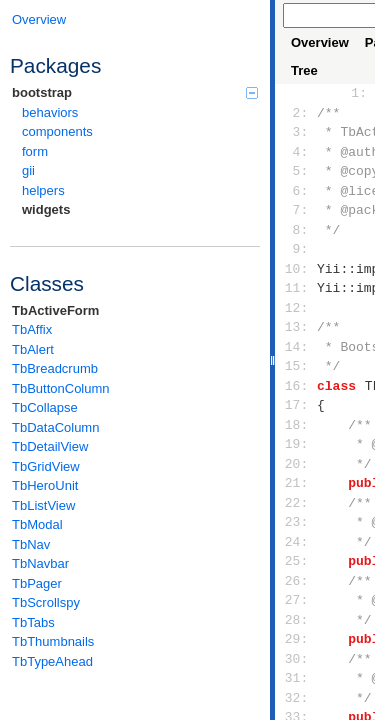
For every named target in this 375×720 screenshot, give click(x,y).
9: (296, 249)
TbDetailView (50, 446)
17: (296, 405)
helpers (43, 190)
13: (296, 327)
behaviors (50, 112)
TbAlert (33, 349)
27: (296, 600)
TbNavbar (40, 563)
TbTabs (33, 622)
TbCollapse (45, 407)
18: (296, 425)
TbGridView (46, 466)
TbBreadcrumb (55, 368)
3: (296, 132)
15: (296, 366)
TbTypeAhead (52, 661)
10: (296, 269)
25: (296, 561)
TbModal (37, 524)
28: (296, 620)
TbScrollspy (46, 602)
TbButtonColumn (61, 388)
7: (296, 210)
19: (296, 444)
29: (296, 639)
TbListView (43, 505)
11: (296, 288)
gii (28, 170)
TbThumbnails (53, 641)
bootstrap (135, 92)
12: (296, 308)
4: (296, 152)
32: (296, 698)
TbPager (37, 583)
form (35, 151)
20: (296, 464)
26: (296, 581)
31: (296, 678)
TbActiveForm (55, 310)
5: (296, 171)
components (57, 131)
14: (296, 347)
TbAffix (32, 329)
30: (296, 659)
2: (296, 113)
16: (296, 386)
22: (296, 503)
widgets (46, 209)
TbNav (31, 544)
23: (296, 522)
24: (296, 542)
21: (296, 483)
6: (296, 191)
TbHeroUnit (45, 485)
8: (296, 230)
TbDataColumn (55, 427)
